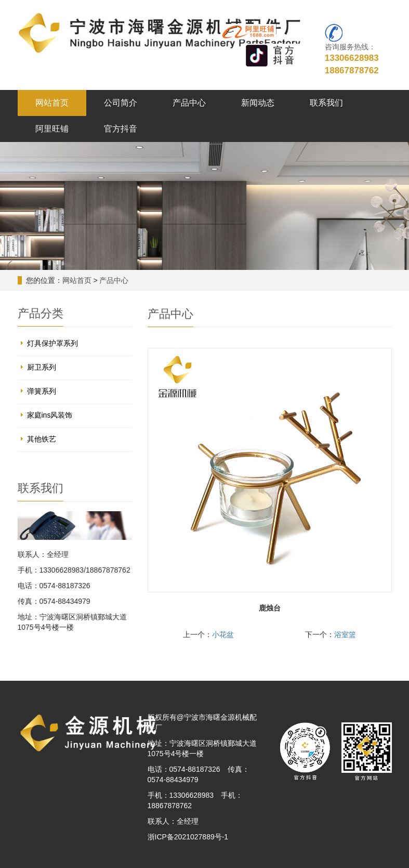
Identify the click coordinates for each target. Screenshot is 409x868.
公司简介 (121, 103)
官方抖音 (121, 129)
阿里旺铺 (52, 129)
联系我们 (326, 103)
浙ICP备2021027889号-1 (188, 837)
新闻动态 (258, 103)
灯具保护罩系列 (52, 343)
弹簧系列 (42, 391)
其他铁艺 (42, 439)
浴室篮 (345, 634)
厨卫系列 (42, 367)
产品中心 (189, 103)
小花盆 (223, 634)
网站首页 (52, 103)
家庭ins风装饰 (50, 415)
